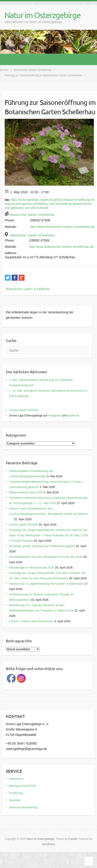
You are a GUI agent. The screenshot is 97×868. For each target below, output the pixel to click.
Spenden (15, 800)
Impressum (16, 779)
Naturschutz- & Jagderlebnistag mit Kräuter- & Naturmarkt (46, 584)
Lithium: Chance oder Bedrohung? (31, 621)
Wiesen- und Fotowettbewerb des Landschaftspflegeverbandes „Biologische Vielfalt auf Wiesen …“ (48, 514)
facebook (73, 415)
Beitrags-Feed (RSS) (23, 786)
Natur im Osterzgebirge (42, 15)
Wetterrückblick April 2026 (26, 492)
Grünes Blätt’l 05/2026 (24, 410)
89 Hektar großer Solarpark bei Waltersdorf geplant (42, 546)
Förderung (16, 793)
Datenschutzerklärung (23, 807)
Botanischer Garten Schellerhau (32, 215)
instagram (55, 415)
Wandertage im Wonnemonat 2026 (32, 568)
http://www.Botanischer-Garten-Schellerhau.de (62, 227)
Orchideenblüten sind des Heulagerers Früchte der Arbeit (46, 557)
